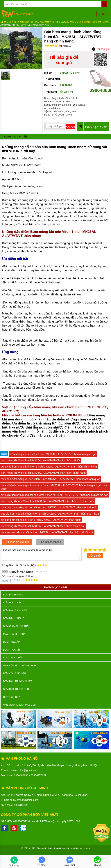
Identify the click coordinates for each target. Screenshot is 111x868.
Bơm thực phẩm (13, 658)
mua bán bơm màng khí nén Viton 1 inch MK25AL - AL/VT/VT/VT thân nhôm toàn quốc (50, 479)
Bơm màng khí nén (28, 22)
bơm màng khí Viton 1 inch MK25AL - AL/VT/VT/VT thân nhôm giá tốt (40, 460)
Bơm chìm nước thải (16, 626)
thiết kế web (54, 848)
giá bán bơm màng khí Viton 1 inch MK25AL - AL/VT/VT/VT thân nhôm (41, 520)
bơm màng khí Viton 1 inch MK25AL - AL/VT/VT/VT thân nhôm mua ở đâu (43, 526)
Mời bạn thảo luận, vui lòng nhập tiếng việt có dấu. (42, 554)
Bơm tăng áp (11, 642)
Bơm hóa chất (12, 602)
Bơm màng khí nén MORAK (54, 22)
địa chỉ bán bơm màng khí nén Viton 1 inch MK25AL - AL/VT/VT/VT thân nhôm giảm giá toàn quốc (54, 487)
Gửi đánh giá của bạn (17, 542)
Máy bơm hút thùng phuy (20, 665)
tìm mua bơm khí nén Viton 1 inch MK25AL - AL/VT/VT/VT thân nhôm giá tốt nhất (47, 532)
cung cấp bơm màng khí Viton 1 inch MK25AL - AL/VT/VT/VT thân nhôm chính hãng (49, 467)
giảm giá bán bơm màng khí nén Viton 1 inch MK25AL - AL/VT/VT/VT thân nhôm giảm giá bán (55, 495)
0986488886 (21, 775)
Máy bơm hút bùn (14, 634)
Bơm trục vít (12, 650)
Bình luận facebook (50, 542)
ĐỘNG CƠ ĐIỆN (12, 697)
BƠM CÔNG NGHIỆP (15, 673)
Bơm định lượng (14, 618)
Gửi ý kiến (95, 556)
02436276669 (39, 775)
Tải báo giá (100, 49)
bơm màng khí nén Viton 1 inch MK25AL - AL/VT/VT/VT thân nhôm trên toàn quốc (48, 501)
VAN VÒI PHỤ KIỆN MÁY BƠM (20, 705)
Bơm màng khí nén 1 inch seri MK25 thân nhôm (26, 25)
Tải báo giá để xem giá (64, 60)
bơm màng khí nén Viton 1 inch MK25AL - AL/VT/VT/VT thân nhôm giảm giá (53, 454)
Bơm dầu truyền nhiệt (17, 681)
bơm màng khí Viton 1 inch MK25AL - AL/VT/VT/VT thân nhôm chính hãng (43, 473)
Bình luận (65, 46)
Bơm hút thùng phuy (17, 689)
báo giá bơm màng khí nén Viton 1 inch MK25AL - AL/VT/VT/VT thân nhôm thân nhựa (50, 514)
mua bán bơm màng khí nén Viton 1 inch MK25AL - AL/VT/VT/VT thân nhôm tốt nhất (49, 507)
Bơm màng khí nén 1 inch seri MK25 (89, 22)
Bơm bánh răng (13, 595)
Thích (16, 580)
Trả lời (6, 581)
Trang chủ (8, 22)
